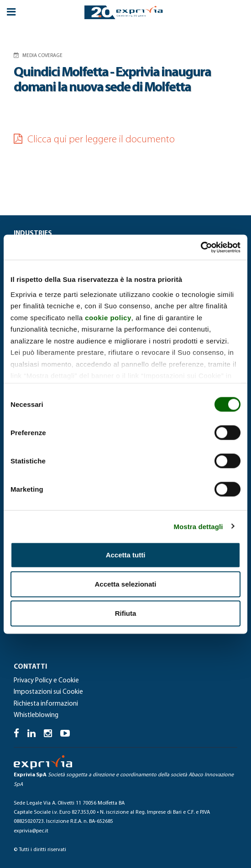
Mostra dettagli (198, 526)
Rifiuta (126, 613)
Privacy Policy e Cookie (46, 681)
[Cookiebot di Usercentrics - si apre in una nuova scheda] (201, 247)
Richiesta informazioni (46, 704)
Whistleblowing (36, 715)
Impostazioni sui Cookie (48, 692)
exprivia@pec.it (31, 831)
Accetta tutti (126, 555)
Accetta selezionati (125, 584)
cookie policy (108, 317)
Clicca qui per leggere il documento (94, 140)
